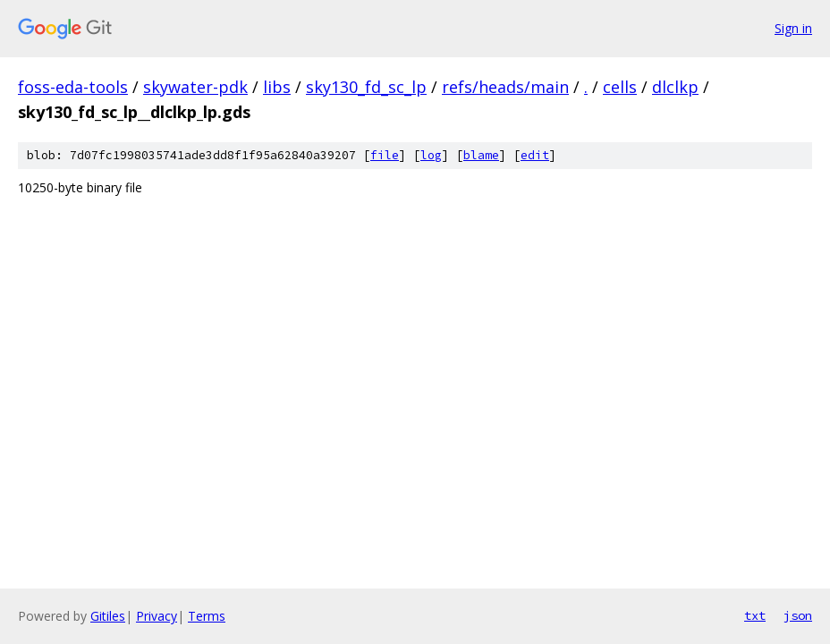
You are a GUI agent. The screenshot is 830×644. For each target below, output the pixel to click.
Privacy (157, 616)
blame (481, 155)
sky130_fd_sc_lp (366, 87)
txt (755, 615)
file (385, 155)
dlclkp (675, 87)
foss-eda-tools (73, 87)
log (431, 155)
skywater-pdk (195, 87)
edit (535, 155)
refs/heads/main (505, 87)
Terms (207, 616)
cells (620, 87)
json (798, 615)
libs (277, 87)
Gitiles (108, 616)
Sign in (793, 28)
